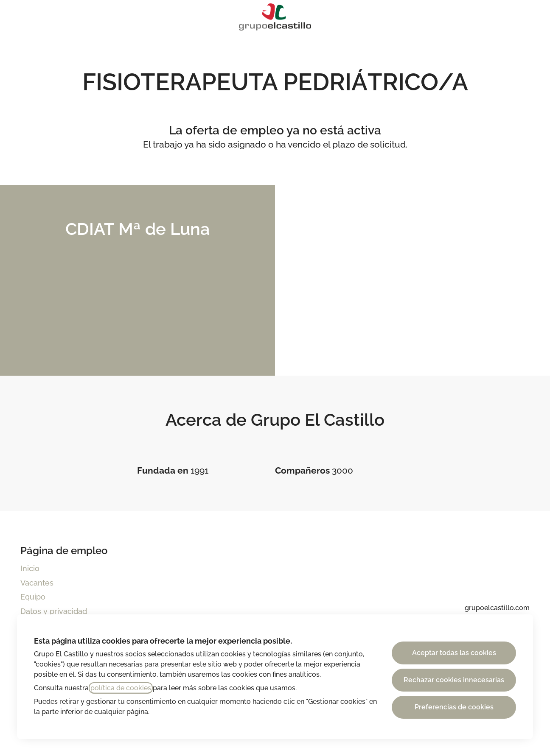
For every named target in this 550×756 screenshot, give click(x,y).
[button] (533, 17)
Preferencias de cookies (454, 707)
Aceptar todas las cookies (454, 653)
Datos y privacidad (54, 611)
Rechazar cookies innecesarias (454, 680)
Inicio (30, 568)
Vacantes (37, 583)
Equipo (33, 597)
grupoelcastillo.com (497, 608)
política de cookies (121, 688)
